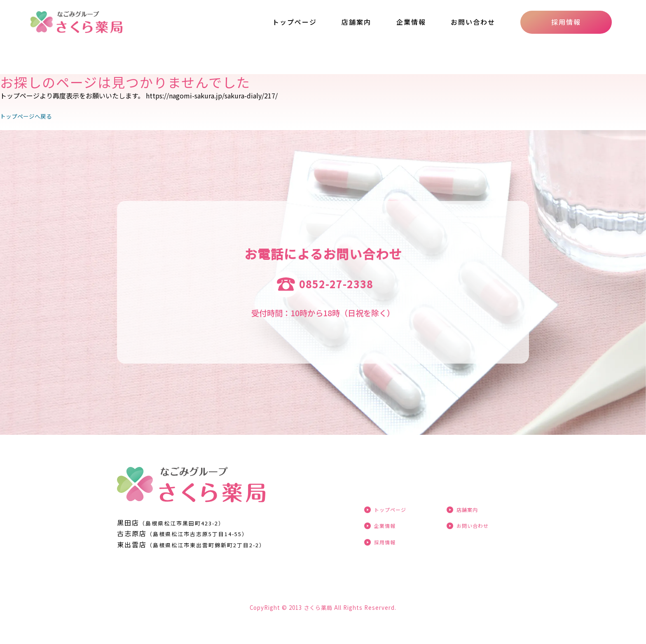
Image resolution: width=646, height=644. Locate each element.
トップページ (295, 22)
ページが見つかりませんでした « (100, 22)
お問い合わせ (473, 22)
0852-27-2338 (336, 284)
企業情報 (411, 22)
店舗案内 (356, 22)
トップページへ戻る (30, 116)
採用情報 (566, 22)
